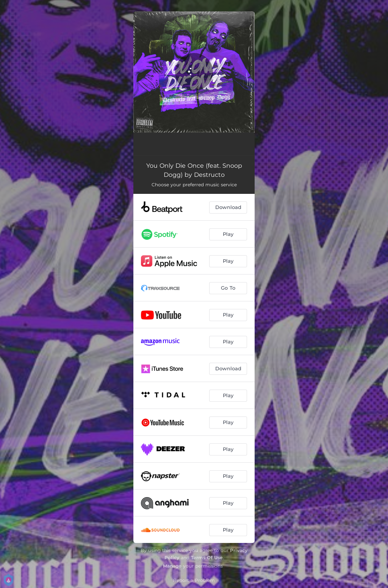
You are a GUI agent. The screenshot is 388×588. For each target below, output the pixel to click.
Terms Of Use (207, 558)
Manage (172, 566)
